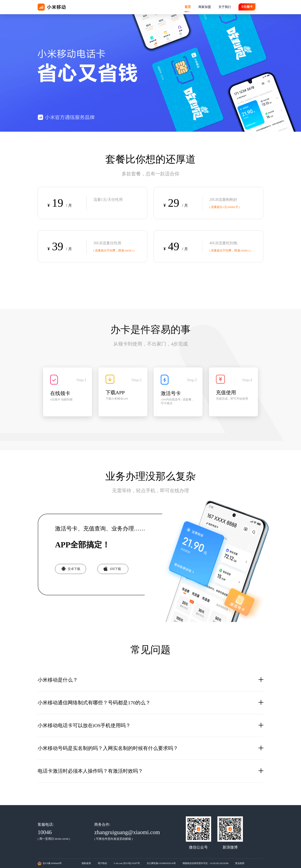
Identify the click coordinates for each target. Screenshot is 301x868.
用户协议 (102, 863)
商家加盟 (205, 7)
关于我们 (225, 7)
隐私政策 (86, 863)
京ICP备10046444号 (52, 863)
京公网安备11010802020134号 (161, 863)
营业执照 (240, 863)
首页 (188, 7)
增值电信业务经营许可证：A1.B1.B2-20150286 (205, 863)
